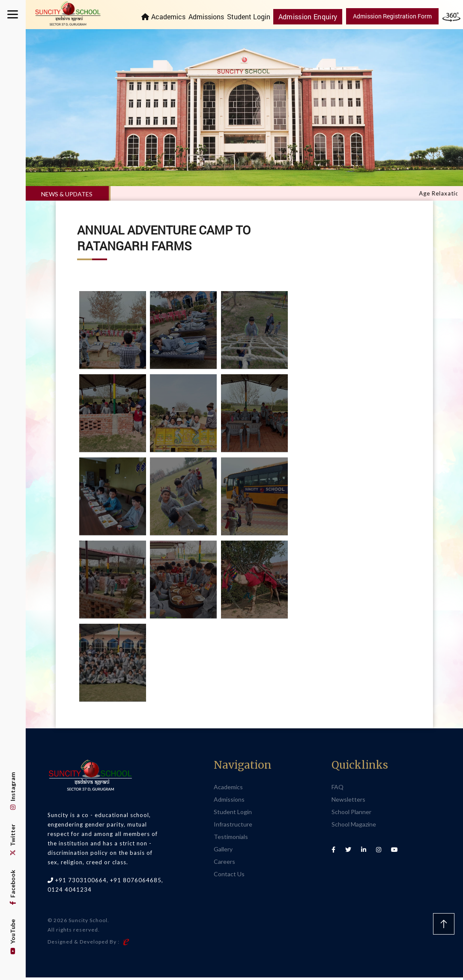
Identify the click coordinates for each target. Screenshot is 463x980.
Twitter (13, 840)
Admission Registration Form (392, 16)
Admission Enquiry (311, 16)
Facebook (13, 887)
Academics (174, 17)
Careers (224, 864)
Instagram (13, 791)
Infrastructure (233, 826)
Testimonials (231, 839)
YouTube (13, 937)
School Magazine (354, 826)
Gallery (223, 851)
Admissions (212, 17)
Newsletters (348, 801)
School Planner (351, 814)
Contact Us (229, 876)
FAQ (338, 789)
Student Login (254, 17)
